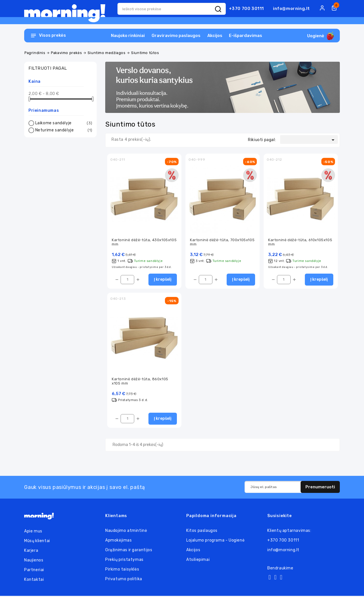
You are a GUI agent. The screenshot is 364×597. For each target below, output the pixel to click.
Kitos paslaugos (202, 532)
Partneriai (34, 571)
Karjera (31, 552)
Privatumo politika (124, 580)
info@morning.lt (291, 9)
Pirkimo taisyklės (122, 570)
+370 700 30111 (246, 9)
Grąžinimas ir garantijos (129, 551)
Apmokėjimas (119, 541)
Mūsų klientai (37, 542)
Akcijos (215, 36)
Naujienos (34, 561)
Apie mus (33, 532)
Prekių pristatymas (124, 561)
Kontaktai (34, 581)
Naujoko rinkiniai (128, 36)
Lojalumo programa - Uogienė (215, 541)
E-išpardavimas (246, 36)
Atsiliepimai (198, 561)
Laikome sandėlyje (63, 123)
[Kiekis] (127, 280)
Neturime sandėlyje (63, 130)
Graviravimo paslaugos (176, 36)
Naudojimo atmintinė (126, 532)
